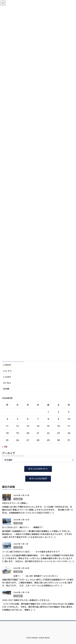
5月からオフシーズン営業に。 (16, 503)
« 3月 (5, 447)
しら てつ (7, 371)
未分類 (6, 389)
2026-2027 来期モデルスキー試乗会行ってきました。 (27, 600)
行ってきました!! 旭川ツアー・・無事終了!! (22, 527)
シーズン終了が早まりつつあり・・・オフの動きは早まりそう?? (31, 552)
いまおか (7, 365)
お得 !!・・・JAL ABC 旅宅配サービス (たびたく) (36, 576)
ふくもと (7, 383)
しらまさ (7, 377)
